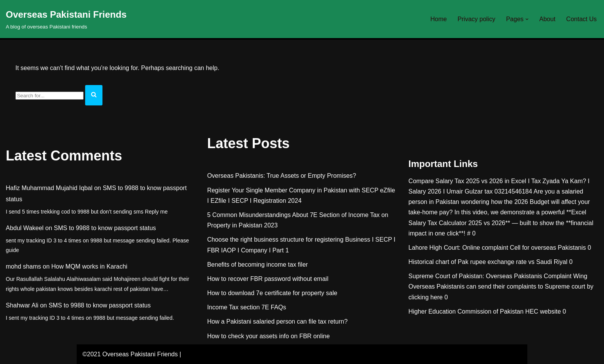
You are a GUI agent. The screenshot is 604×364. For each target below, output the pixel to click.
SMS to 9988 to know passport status (105, 228)
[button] (527, 19)
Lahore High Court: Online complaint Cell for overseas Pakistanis (497, 248)
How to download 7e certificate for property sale (272, 293)
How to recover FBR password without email (268, 279)
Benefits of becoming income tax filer (258, 265)
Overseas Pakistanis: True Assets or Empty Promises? (282, 176)
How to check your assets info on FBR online (268, 336)
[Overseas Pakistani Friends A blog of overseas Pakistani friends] (66, 19)
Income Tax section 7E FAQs (247, 307)
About (547, 19)
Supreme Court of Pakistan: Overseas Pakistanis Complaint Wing (498, 276)
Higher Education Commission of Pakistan (466, 311)
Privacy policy (476, 19)
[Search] (49, 96)
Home (439, 19)
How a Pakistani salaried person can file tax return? (278, 321)
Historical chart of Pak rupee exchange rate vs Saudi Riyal (488, 262)
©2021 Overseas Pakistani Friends (130, 354)
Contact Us (581, 19)
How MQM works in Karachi (89, 266)
